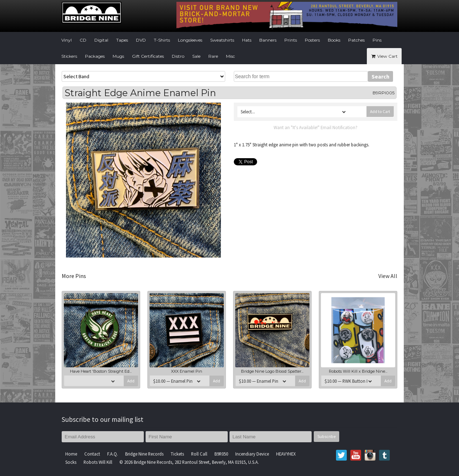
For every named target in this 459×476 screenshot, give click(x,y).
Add (131, 381)
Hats (247, 40)
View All (388, 276)
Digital (101, 40)
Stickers (69, 56)
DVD (141, 40)
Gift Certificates (148, 56)
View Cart (384, 56)
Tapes (122, 40)
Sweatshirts (222, 40)
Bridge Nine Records (144, 454)
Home (71, 454)
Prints (291, 40)
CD (83, 40)
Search (380, 76)
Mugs (118, 56)
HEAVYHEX (286, 454)
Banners (268, 40)
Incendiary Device (252, 454)
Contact (92, 454)
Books (334, 40)
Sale (196, 56)
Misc (230, 56)
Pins (377, 40)
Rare (213, 56)
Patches (356, 40)
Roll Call (199, 454)
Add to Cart (380, 112)
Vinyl (67, 40)
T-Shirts (162, 40)
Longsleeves (190, 40)
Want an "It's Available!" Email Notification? (316, 127)
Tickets (177, 454)
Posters (312, 40)
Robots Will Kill (98, 462)
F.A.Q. (113, 454)
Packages (95, 56)
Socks (71, 462)
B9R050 (221, 454)
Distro (178, 56)
